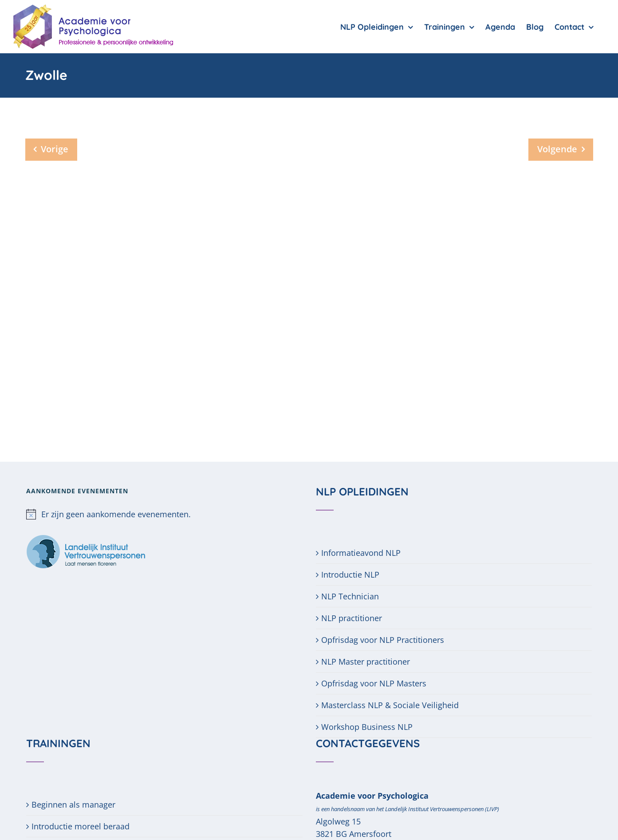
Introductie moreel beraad (81, 826)
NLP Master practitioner (366, 662)
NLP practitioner (352, 618)
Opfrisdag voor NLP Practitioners (383, 640)
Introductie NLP (350, 575)
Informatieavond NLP (361, 553)
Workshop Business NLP (367, 727)
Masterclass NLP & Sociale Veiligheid (390, 705)
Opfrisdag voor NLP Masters (374, 683)
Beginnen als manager (73, 804)
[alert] (164, 514)
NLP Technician (350, 596)
